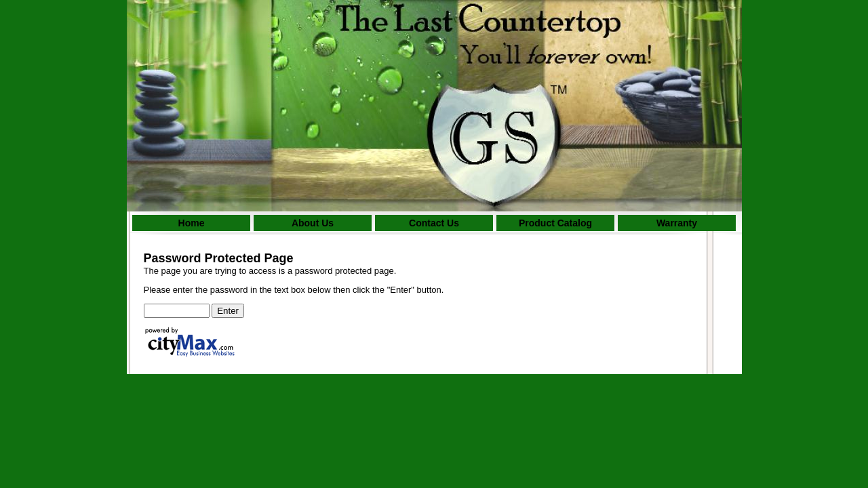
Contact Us (434, 223)
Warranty (677, 223)
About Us (313, 223)
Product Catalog (555, 223)
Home (192, 223)
